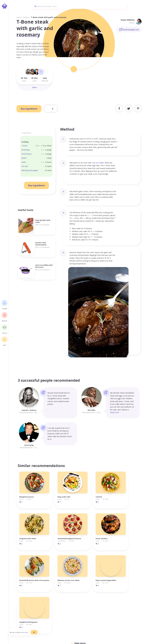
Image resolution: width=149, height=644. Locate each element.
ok (37, 634)
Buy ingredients (29, 109)
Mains (35, 87)
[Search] (79, 6)
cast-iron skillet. (98, 163)
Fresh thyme (27, 154)
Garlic (24, 162)
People (103, 594)
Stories (103, 599)
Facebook (136, 594)
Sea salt (25, 166)
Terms (120, 594)
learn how (28, 634)
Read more (115, 412)
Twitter (135, 597)
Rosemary (26, 150)
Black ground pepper (30, 170)
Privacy (121, 591)
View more (80, 550)
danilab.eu (85, 637)
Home (19, 17)
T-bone (24, 146)
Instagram (137, 591)
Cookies (121, 597)
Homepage (105, 591)
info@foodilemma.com (75, 591)
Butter (24, 158)
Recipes (26, 17)
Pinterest (136, 599)
